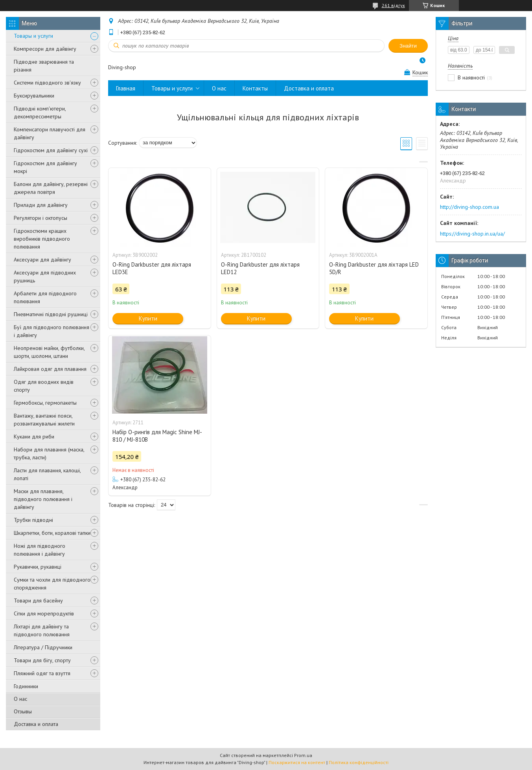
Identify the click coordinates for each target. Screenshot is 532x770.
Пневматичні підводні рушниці (51, 314)
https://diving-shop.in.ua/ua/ (472, 234)
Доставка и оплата (36, 724)
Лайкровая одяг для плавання (50, 369)
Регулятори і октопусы (40, 218)
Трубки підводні (33, 520)
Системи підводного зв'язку (47, 83)
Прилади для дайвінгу (41, 205)
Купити (148, 318)
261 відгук (393, 5)
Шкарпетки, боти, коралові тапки (52, 533)
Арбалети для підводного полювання (45, 297)
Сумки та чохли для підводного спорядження (52, 584)
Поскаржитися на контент (297, 762)
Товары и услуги (33, 36)
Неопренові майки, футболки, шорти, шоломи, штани (49, 352)
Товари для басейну (38, 601)
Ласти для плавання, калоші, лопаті (47, 474)
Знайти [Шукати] (408, 46)
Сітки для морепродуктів (44, 613)
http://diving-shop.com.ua (469, 207)
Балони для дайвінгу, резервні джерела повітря (51, 188)
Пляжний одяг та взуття (42, 673)
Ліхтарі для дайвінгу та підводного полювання (42, 630)
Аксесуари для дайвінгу (42, 260)
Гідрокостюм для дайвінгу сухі (51, 150)
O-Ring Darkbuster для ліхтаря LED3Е (152, 268)
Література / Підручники (43, 647)
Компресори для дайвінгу (45, 49)
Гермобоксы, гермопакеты (45, 403)
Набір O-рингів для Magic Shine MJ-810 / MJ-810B (157, 436)
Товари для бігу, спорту (42, 660)
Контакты (255, 88)
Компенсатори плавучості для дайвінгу (50, 133)
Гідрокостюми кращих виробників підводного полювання (42, 239)
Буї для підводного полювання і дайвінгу (52, 331)
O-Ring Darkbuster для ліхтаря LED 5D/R (374, 268)
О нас (20, 699)
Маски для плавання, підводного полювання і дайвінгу (43, 499)
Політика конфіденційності (359, 762)
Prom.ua (303, 755)
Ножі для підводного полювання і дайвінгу (40, 550)
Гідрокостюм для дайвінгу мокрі (45, 167)
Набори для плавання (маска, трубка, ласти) (49, 453)
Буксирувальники (34, 96)
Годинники (26, 686)
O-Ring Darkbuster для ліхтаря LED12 (260, 268)
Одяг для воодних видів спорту (44, 386)
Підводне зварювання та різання (44, 66)
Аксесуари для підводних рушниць (45, 276)
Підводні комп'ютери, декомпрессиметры (40, 112)
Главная (126, 88)
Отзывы (23, 711)
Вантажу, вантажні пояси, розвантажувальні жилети (44, 420)
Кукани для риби (34, 437)
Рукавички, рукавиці (38, 567)
